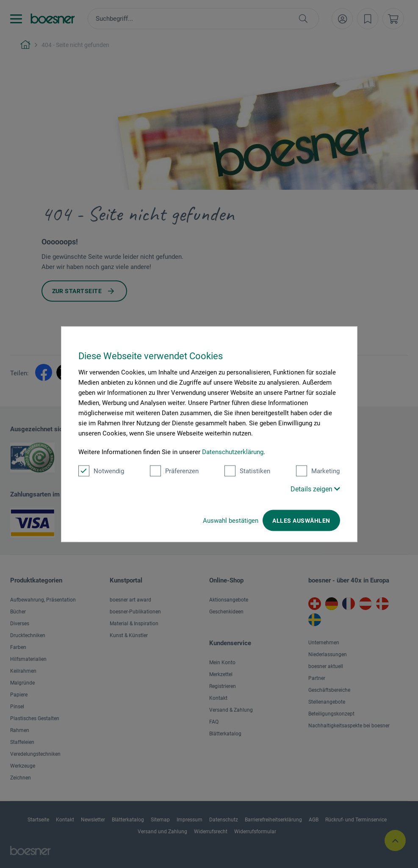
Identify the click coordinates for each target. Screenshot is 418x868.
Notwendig (101, 471)
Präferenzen (174, 471)
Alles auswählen (301, 520)
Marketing (318, 471)
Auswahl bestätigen (231, 520)
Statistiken (247, 471)
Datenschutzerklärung (233, 452)
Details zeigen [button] (315, 489)
